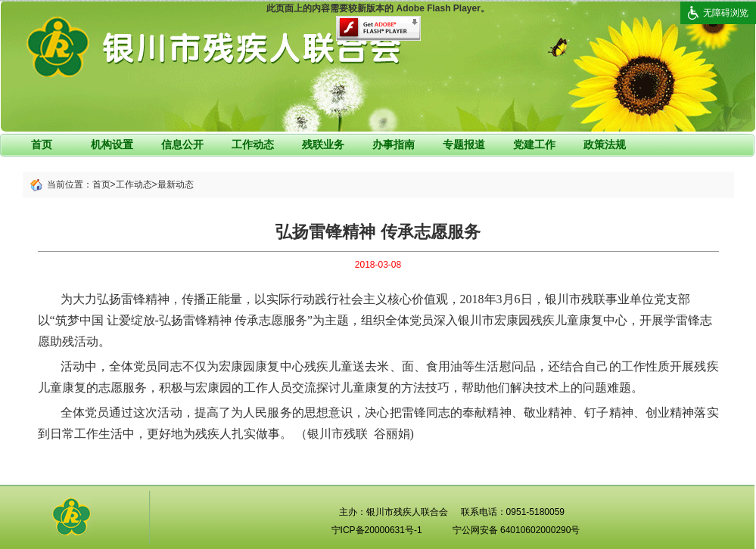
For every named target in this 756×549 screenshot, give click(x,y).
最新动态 (176, 185)
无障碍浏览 (726, 13)
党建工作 (534, 144)
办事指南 (394, 144)
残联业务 (323, 144)
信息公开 (182, 144)
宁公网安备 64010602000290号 (516, 530)
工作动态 (253, 144)
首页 (42, 144)
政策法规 (605, 144)
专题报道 (464, 144)
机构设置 (112, 144)
